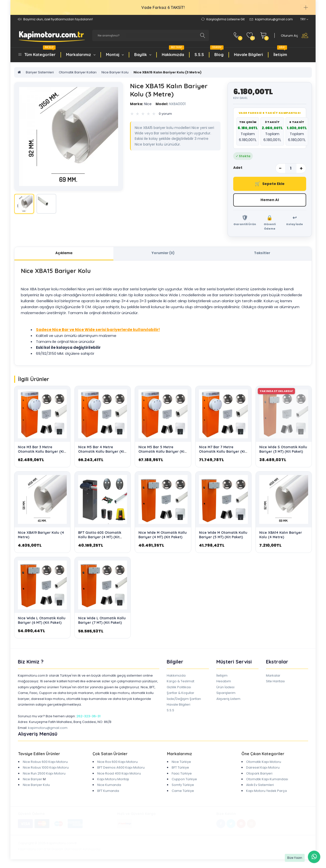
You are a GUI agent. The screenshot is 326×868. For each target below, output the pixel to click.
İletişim (280, 52)
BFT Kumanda (108, 792)
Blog (217, 52)
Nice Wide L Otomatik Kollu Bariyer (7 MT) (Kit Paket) (102, 622)
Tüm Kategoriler (40, 52)
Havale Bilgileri (248, 55)
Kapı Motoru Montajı (113, 780)
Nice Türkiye (181, 763)
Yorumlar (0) (163, 254)
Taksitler (262, 254)
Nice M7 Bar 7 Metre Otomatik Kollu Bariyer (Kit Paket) (223, 453)
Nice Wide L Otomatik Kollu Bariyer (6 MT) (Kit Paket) (42, 622)
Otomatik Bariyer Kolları (78, 72)
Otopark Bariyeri (259, 775)
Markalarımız (81, 55)
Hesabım (224, 683)
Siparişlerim (226, 694)
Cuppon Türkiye (184, 780)
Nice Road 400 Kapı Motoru (119, 775)
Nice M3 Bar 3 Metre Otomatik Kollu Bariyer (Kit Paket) (42, 453)
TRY (304, 19)
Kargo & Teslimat (180, 683)
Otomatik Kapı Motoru (264, 763)
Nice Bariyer (33, 780)
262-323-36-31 (88, 717)
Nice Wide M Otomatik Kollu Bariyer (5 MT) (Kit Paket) (223, 536)
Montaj (115, 55)
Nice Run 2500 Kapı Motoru (44, 775)
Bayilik (143, 55)
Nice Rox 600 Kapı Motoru (117, 763)
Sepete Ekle (270, 184)
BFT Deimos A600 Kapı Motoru (121, 769)
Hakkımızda (173, 52)
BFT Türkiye (180, 769)
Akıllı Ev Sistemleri (260, 786)
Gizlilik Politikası (179, 688)
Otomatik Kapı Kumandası (267, 780)
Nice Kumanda (109, 786)
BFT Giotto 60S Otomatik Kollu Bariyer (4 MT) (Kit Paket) (100, 538)
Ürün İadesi (225, 688)
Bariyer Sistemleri (40, 72)
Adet (238, 168)
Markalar (273, 677)
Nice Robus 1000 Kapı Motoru (46, 769)
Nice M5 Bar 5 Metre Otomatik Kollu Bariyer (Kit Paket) (162, 453)
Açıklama (64, 254)
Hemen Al (270, 200)
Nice (141, 104)
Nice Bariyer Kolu (115, 72)
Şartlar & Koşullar (180, 694)
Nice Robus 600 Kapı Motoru (45, 763)
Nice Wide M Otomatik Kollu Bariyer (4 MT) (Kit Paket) (163, 536)
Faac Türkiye (182, 775)
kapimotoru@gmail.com (48, 729)
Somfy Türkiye (183, 786)
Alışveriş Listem (228, 700)
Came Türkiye (183, 792)
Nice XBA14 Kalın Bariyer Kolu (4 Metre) (281, 536)
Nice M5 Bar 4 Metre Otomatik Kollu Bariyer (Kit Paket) (102, 453)
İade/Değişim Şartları (184, 700)
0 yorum (165, 114)
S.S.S (199, 55)
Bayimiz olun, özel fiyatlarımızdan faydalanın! (58, 19)
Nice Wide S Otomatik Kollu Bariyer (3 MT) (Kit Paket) (283, 450)
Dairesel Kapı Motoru (263, 769)
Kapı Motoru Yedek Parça (266, 792)
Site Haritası (275, 683)
